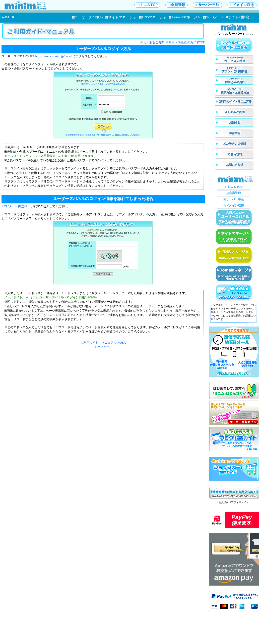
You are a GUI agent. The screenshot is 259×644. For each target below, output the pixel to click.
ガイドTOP (198, 42)
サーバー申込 (207, 5)
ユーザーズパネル (87, 17)
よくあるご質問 (154, 42)
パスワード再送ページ (18, 206)
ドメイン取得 (242, 5)
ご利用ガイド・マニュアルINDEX (103, 343)
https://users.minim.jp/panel (54, 56)
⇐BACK (8, 17)
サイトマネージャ (121, 17)
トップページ (103, 347)
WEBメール (214, 17)
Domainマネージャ (185, 17)
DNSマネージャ (153, 17)
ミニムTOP (147, 5)
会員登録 (177, 5)
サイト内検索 (238, 17)
